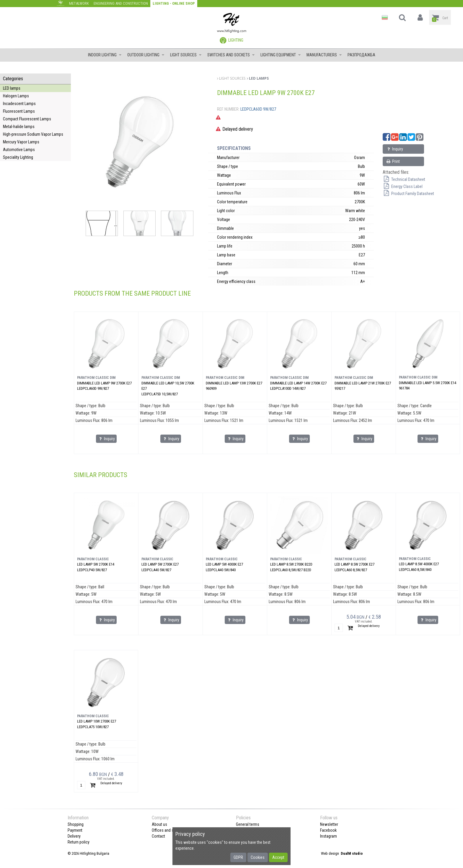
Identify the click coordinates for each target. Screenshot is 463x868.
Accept (278, 857)
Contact (158, 836)
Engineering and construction (121, 3)
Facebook (328, 830)
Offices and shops (167, 830)
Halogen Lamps (16, 96)
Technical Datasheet (404, 179)
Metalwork (79, 3)
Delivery (74, 836)
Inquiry (394, 149)
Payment (75, 830)
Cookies (258, 857)
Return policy (79, 842)
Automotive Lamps (19, 150)
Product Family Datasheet (408, 194)
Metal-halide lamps (19, 127)
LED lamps (12, 88)
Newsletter (329, 824)
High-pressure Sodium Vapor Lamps (33, 134)
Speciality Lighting (18, 157)
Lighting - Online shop (174, 3)
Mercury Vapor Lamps (21, 142)
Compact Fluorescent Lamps (27, 119)
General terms (248, 824)
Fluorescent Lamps (19, 111)
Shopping (76, 824)
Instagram (328, 836)
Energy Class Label (403, 186)
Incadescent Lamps (19, 104)
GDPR (238, 857)
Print (393, 161)
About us (159, 824)
